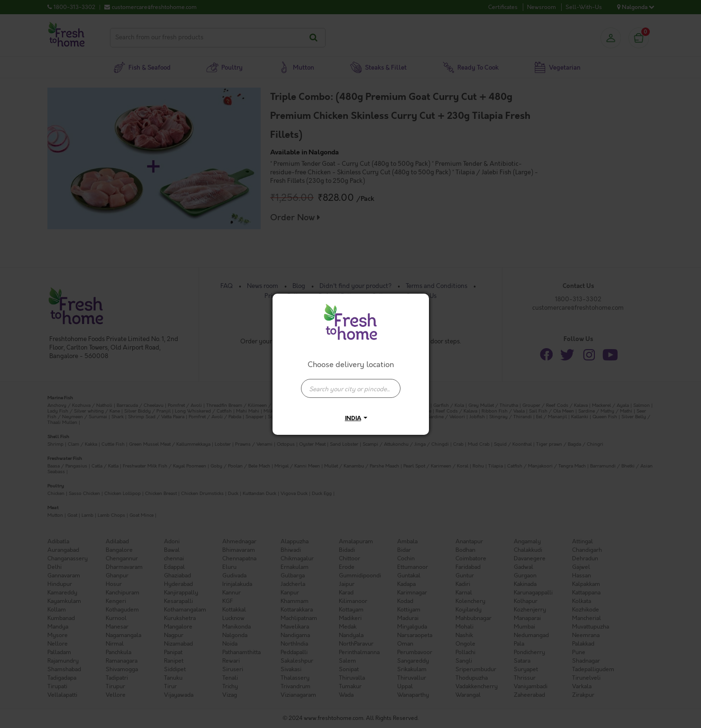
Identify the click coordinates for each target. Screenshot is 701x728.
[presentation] (351, 388)
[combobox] (351, 384)
